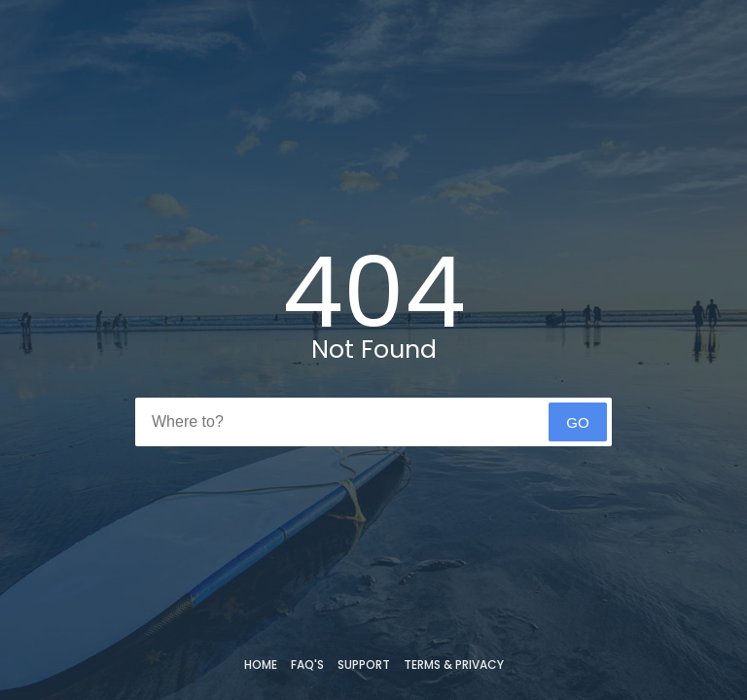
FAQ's (307, 665)
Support (364, 665)
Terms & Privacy (454, 665)
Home (261, 665)
